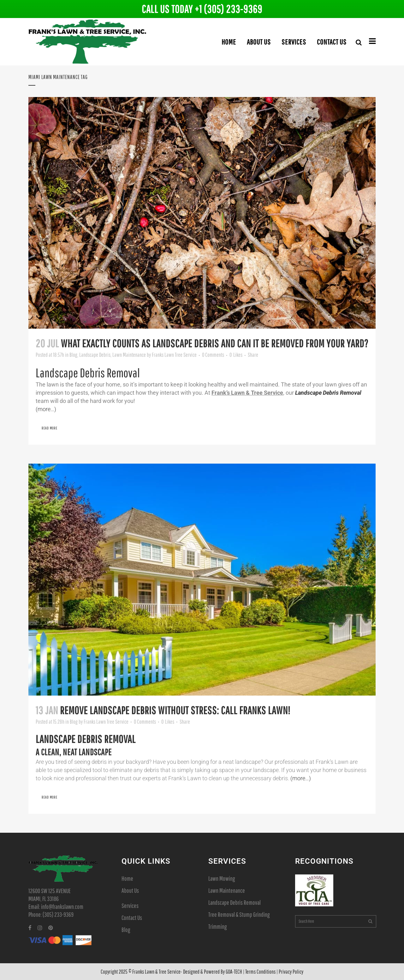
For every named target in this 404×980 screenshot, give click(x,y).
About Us (130, 890)
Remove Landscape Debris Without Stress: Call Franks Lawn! (175, 710)
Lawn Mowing (222, 878)
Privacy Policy (291, 972)
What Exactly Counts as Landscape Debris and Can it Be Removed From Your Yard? (215, 343)
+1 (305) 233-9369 (229, 9)
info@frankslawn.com (62, 907)
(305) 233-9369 (58, 914)
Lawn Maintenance (129, 355)
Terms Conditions (260, 972)
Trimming (217, 926)
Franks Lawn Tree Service (174, 355)
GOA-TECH (234, 972)
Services (130, 906)
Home (127, 878)
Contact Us (132, 918)
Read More (50, 428)
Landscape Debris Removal (235, 902)
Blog (73, 355)
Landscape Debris (95, 355)
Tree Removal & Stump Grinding (239, 914)
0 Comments (213, 355)
